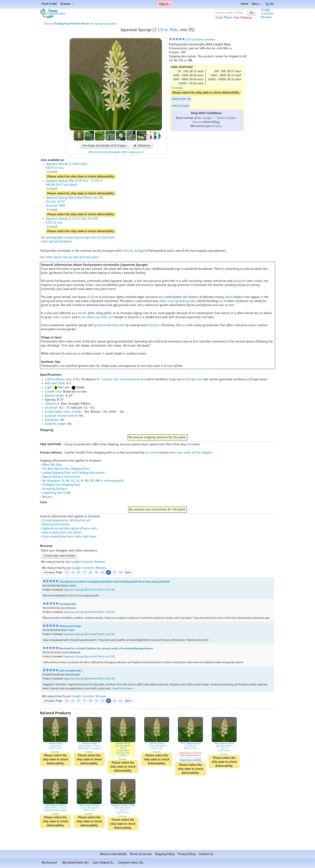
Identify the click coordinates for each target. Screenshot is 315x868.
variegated (141, 251)
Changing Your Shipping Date (61, 485)
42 (114, 573)
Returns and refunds (113, 854)
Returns (47, 497)
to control (152, 453)
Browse (67, 4)
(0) (269, 4)
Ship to (165, 4)
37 (84, 573)
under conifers (62, 317)
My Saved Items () (76, 863)
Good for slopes (55, 424)
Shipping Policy (165, 854)
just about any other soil (97, 317)
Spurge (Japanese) (106, 24)
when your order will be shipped (190, 453)
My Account (49, 863)
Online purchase (70, 626)
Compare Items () (131, 863)
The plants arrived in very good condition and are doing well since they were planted (114, 582)
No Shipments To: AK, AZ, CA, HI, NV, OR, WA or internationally (83, 481)
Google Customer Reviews (88, 562)
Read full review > (123, 688)
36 (78, 573)
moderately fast (114, 325)
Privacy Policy (187, 854)
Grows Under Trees (58, 412)
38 (90, 573)
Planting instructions (56, 524)
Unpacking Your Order (57, 493)
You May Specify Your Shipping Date (66, 469)
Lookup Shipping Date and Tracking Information (73, 473)
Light (48, 387)
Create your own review (59, 556)
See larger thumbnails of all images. (105, 145)
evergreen (240, 281)
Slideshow (142, 145)
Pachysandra (68, 604)
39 (96, 573)
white (229, 297)
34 (67, 573)
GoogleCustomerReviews (267, 14)
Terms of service (141, 854)
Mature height (55, 396)
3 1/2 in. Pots (166, 30)
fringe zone (195, 379)
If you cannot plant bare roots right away (69, 537)
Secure (197, 122)
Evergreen (52, 420)
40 (102, 573)
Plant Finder (50, 4)
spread (98, 325)
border (83, 313)
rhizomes (153, 325)
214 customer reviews (192, 40)
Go (252, 12)
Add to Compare (181, 106)
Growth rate (53, 392)
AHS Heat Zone (55, 383)
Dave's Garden (226, 118)
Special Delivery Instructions (61, 477)
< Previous (49, 572)
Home (245, 4)
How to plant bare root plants (62, 532)
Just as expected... (71, 671)
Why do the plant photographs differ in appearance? (116, 152)
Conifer (77, 412)
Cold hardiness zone (58, 379)
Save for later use (181, 99)
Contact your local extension (121, 379)
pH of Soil (51, 408)
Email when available (190, 760)
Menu (257, 4)
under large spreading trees (177, 301)
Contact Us (206, 854)
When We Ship (52, 465)
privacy (217, 126)
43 (120, 573)
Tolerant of (52, 404)
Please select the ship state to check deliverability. (206, 93)
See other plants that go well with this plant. (70, 257)
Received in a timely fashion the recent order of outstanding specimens (106, 648)
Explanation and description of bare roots (70, 528)
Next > (129, 572)
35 (73, 573)
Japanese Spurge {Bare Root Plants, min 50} (89, 590)
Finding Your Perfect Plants (73, 24)
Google (207, 118)
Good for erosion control (61, 416)
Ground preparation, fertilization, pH (66, 520)
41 (108, 572)
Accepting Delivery (55, 489)
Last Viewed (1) (104, 863)
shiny (126, 251)
